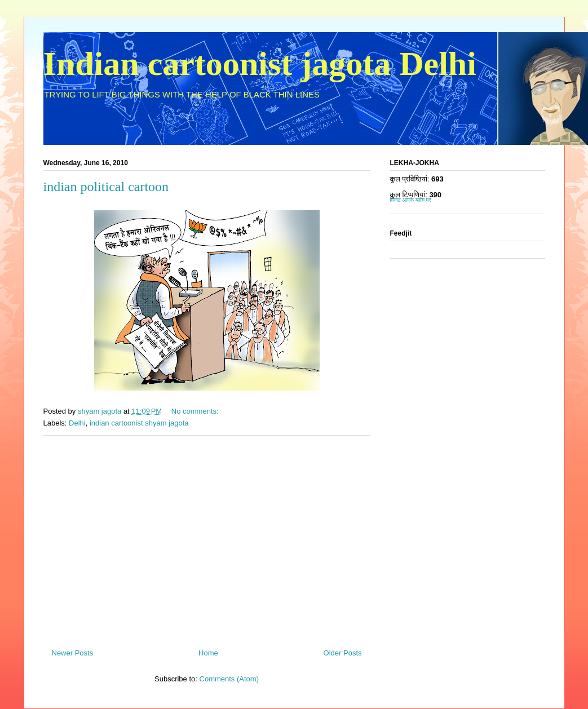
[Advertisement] (207, 538)
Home (208, 653)
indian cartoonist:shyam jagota (139, 423)
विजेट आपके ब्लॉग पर (411, 200)
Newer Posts (73, 653)
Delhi (77, 423)
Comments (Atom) (229, 679)
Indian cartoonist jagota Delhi (260, 64)
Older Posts (343, 653)
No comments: (196, 411)
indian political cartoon (106, 187)
